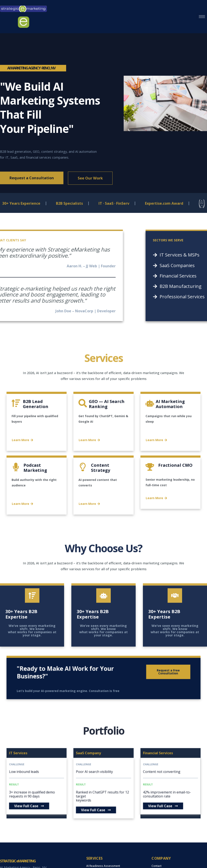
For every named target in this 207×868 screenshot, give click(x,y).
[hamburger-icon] (202, 17)
